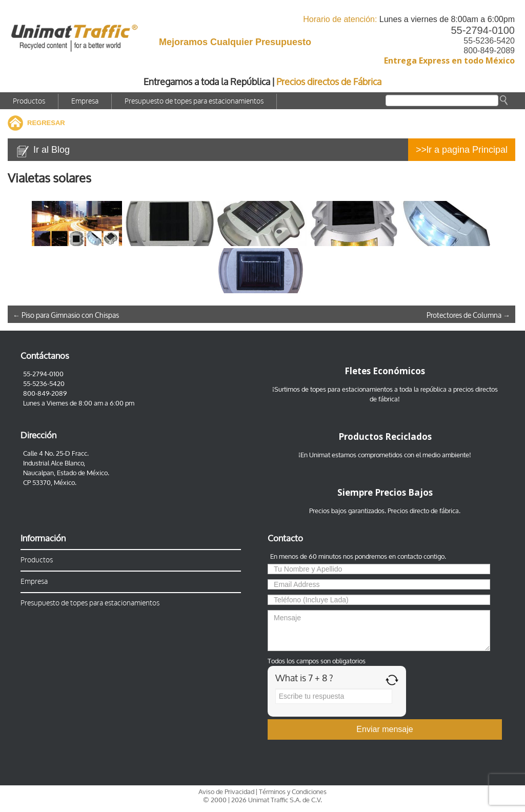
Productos (29, 101)
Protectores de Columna (468, 316)
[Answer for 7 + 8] (334, 696)
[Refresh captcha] (392, 680)
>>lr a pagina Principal (462, 150)
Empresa (85, 101)
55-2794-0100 (483, 30)
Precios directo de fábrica (423, 511)
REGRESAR (46, 123)
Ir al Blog (52, 150)
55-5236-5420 (489, 41)
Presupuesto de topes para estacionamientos (194, 101)
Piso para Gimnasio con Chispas (66, 316)
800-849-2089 (489, 50)
